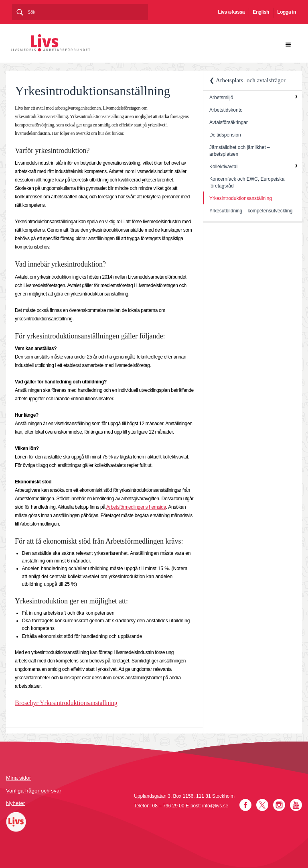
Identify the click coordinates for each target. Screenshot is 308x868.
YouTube (296, 805)
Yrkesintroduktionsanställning (241, 198)
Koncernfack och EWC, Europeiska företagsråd (247, 182)
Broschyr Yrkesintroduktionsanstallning (66, 703)
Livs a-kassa (231, 12)
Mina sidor (18, 778)
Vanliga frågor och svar (34, 791)
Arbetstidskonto (226, 110)
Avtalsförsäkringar (229, 122)
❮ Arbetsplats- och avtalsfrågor (247, 80)
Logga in (287, 12)
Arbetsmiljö (221, 98)
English (261, 12)
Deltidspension (225, 135)
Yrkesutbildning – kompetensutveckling (251, 211)
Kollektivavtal (223, 167)
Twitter (262, 805)
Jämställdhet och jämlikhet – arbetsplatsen (240, 151)
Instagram (279, 805)
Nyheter (15, 803)
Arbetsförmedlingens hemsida (136, 507)
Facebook (245, 805)
